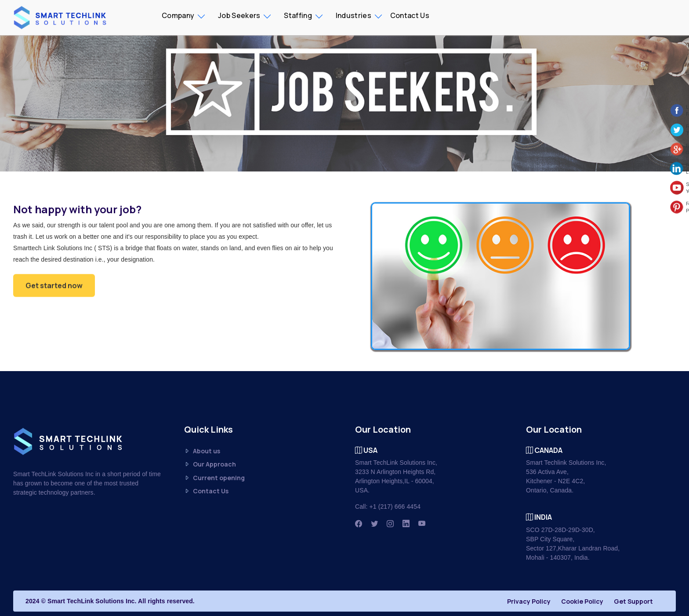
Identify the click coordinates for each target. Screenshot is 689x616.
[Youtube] (422, 524)
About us (202, 451)
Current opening (214, 478)
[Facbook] (359, 524)
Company (178, 15)
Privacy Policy (529, 601)
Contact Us (410, 15)
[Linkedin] (406, 524)
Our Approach (210, 465)
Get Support (633, 601)
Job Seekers (239, 15)
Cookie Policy (582, 601)
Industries (354, 15)
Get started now (54, 288)
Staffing (298, 15)
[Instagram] (390, 524)
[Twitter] (374, 524)
